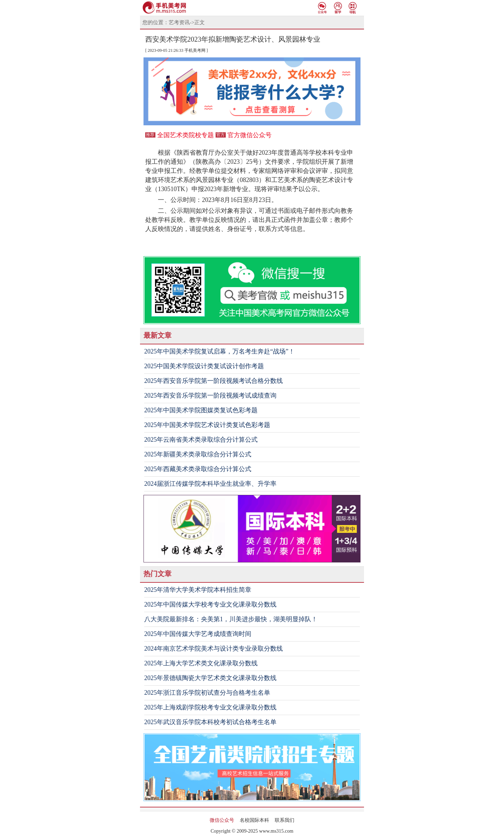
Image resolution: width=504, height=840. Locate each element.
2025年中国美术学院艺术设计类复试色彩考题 (207, 425)
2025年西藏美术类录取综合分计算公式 (198, 469)
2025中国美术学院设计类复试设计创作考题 (204, 366)
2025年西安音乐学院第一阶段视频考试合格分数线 (213, 381)
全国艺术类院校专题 (185, 135)
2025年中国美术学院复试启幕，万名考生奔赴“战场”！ (219, 351)
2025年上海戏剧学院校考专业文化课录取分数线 (210, 707)
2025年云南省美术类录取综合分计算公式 (201, 440)
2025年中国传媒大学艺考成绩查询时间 (198, 634)
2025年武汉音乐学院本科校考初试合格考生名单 (210, 722)
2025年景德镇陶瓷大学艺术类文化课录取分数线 (210, 678)
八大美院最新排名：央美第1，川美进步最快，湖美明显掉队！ (231, 619)
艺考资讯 (179, 22)
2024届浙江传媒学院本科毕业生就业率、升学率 (210, 484)
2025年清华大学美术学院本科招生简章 (198, 590)
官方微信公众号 (250, 135)
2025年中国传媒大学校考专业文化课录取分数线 (210, 604)
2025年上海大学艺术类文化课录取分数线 (201, 663)
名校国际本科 (254, 820)
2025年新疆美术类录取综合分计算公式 (198, 454)
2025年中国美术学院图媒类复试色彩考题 (201, 410)
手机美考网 (195, 50)
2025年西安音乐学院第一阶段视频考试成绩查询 (210, 395)
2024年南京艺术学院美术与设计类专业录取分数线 (213, 649)
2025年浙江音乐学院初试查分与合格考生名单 (207, 693)
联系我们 (285, 820)
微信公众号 (222, 820)
